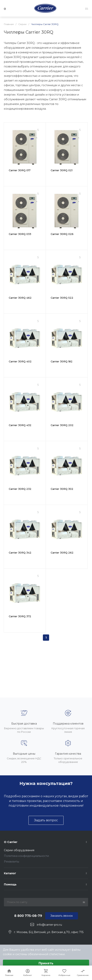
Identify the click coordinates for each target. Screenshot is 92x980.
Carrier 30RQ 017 (20, 170)
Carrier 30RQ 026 (62, 234)
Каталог (10, 873)
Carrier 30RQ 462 (20, 298)
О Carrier (11, 842)
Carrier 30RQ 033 (20, 234)
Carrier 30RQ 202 (62, 425)
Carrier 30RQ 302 (62, 489)
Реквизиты (11, 862)
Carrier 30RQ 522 (62, 298)
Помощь (10, 884)
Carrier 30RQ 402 (20, 361)
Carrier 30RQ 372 (20, 616)
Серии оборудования (19, 850)
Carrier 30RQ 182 (62, 361)
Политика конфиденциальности (26, 856)
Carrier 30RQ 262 (62, 553)
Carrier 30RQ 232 (20, 489)
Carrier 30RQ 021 (62, 170)
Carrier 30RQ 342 (20, 553)
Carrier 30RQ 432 (20, 425)
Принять (46, 963)
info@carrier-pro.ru (49, 925)
